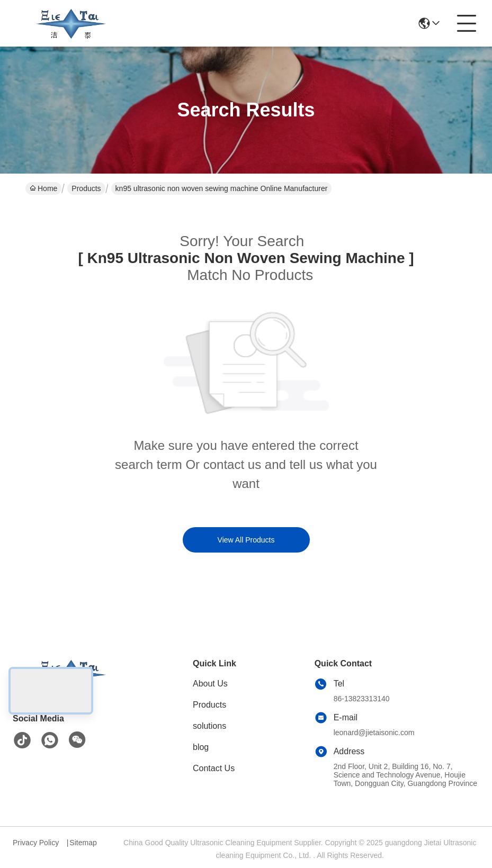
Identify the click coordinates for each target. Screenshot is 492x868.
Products (86, 188)
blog (201, 747)
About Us (210, 684)
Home (43, 188)
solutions (209, 726)
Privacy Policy (36, 843)
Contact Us (214, 768)
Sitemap (83, 843)
